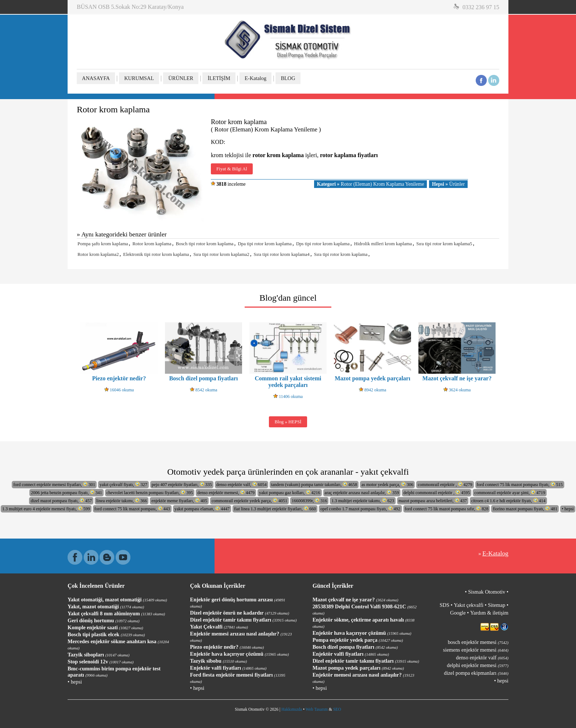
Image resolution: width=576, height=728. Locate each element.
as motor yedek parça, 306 (387, 484)
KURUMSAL (139, 78)
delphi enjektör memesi (478, 665)
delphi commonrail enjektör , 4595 (437, 492)
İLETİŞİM (219, 78)
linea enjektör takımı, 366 (122, 501)
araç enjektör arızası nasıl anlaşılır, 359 (362, 492)
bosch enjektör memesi (478, 642)
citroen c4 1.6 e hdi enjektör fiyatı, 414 (508, 501)
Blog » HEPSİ (288, 422)
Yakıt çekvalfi (468, 605)
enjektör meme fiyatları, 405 (179, 501)
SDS (444, 605)
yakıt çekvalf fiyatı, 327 (123, 484)
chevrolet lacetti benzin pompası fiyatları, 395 (150, 492)
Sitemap (496, 605)
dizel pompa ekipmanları (476, 673)
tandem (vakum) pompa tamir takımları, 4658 (314, 484)
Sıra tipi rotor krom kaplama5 (444, 244)
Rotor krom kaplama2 (98, 254)
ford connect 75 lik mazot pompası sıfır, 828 (447, 509)
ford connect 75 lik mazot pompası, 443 (132, 509)
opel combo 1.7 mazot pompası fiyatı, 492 (360, 509)
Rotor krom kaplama (152, 244)
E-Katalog (255, 78)
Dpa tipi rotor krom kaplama (265, 244)
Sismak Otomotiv (487, 592)
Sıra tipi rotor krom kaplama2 (221, 254)
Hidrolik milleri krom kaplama (383, 244)
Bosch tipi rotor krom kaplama (204, 244)
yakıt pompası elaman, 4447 (202, 509)
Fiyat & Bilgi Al (232, 169)
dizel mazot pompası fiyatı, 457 (61, 501)
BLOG (288, 78)
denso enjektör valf (482, 658)
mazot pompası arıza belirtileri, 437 (433, 501)
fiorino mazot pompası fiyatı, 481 (525, 509)
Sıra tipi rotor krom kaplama (341, 254)
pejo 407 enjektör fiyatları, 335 (182, 484)
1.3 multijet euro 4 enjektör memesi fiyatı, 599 (46, 509)
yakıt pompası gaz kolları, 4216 (290, 492)
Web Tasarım (317, 709)
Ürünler (448, 184)
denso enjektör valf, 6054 (242, 484)
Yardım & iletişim (489, 613)
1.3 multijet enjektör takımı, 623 (363, 501)
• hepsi (568, 509)
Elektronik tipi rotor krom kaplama (156, 254)
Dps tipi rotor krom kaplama (323, 244)
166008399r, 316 (309, 501)
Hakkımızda (292, 709)
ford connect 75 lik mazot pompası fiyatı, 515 (520, 484)
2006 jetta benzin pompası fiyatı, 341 (66, 492)
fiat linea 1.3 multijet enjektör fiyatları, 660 (275, 509)
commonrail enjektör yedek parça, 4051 (249, 501)
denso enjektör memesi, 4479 (226, 492)
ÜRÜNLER (181, 78)
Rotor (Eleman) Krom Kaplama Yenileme (371, 184)
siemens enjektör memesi (476, 650)
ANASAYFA (96, 78)
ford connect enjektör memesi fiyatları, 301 (54, 484)
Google (458, 613)
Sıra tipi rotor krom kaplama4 (282, 254)
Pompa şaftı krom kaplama (103, 244)
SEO (337, 709)
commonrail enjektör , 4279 (445, 484)
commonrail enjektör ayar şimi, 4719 (510, 492)
